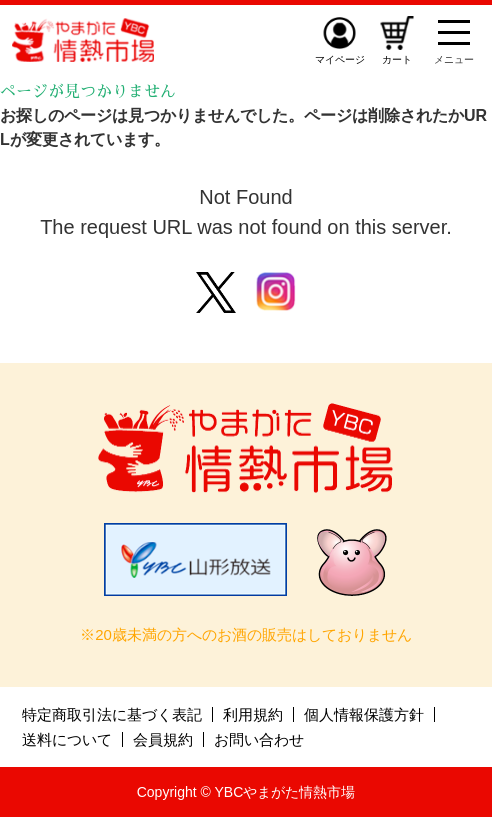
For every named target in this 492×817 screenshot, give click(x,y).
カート (397, 59)
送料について (67, 739)
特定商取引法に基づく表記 (112, 714)
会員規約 (163, 739)
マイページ (340, 59)
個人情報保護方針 (364, 714)
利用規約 (253, 714)
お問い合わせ (259, 739)
